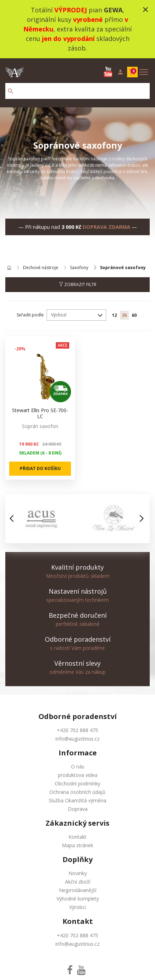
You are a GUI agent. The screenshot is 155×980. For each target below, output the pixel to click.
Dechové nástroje (41, 268)
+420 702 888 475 (77, 730)
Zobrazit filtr (78, 284)
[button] (14, 518)
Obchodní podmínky (77, 783)
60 (134, 315)
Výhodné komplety (78, 899)
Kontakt (77, 837)
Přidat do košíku (40, 468)
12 (114, 315)
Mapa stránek (77, 845)
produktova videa (78, 775)
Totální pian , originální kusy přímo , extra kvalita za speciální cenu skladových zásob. (77, 29)
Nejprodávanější (78, 890)
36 (124, 315)
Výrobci (77, 907)
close (145, 10)
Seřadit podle (30, 315)
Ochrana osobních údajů (77, 792)
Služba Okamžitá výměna (77, 800)
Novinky (78, 873)
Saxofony (79, 268)
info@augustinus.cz (77, 739)
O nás (78, 767)
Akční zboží (78, 882)
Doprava (78, 809)
